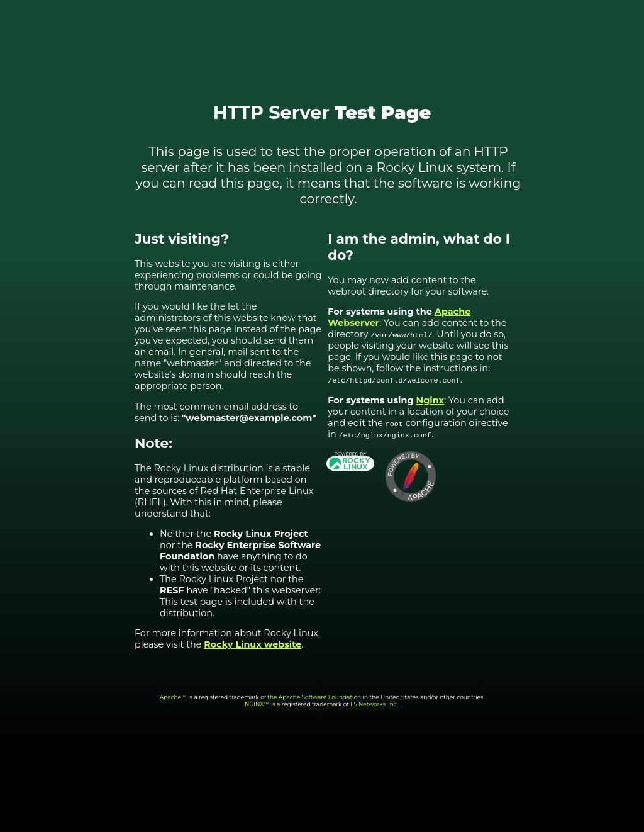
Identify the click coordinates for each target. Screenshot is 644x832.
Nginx (430, 400)
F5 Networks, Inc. (374, 704)
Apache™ (173, 697)
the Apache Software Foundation (314, 697)
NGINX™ (257, 704)
